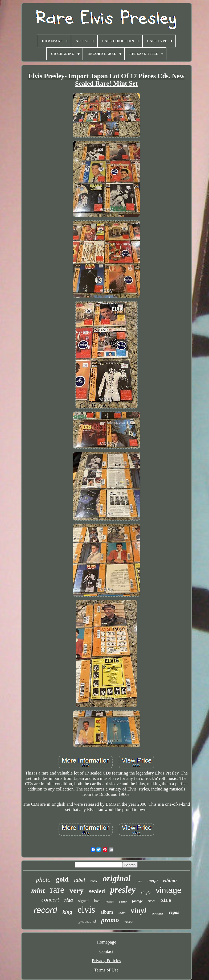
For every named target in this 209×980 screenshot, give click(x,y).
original (116, 878)
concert (50, 899)
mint (38, 891)
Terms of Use (106, 970)
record (46, 910)
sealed (97, 891)
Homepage (106, 942)
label (80, 880)
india (122, 913)
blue (166, 901)
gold (62, 879)
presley (123, 890)
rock (94, 881)
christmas (158, 913)
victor (129, 921)
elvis (86, 910)
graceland (87, 921)
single (146, 892)
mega (153, 880)
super (152, 901)
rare (57, 890)
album (107, 912)
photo (43, 880)
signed (83, 901)
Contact (106, 951)
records (110, 902)
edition (170, 880)
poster (123, 901)
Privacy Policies (106, 961)
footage (137, 901)
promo (110, 920)
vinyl (139, 911)
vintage (169, 890)
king (67, 912)
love (97, 901)
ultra (139, 881)
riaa (69, 900)
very (77, 890)
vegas (174, 912)
